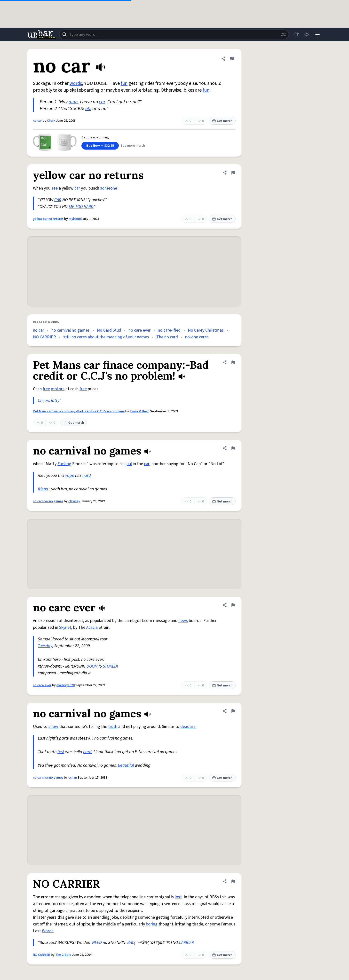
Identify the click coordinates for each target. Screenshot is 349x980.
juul (129, 464)
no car (37, 121)
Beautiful (126, 765)
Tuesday (45, 646)
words (76, 83)
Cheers (44, 401)
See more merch (133, 146)
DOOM (92, 666)
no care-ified (169, 330)
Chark (51, 121)
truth (113, 727)
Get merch (222, 121)
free (46, 389)
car (102, 102)
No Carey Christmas (206, 330)
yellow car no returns (48, 219)
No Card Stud (109, 330)
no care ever (139, 330)
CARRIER (186, 943)
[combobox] (174, 34)
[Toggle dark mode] (307, 34)
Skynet (65, 627)
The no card (167, 337)
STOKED (110, 666)
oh (88, 109)
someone (109, 188)
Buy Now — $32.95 (100, 146)
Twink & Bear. (139, 411)
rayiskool (75, 219)
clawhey (74, 501)
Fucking (64, 464)
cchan (73, 778)
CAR (58, 200)
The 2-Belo (63, 955)
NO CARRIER (44, 337)
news (183, 621)
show (53, 727)
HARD (89, 207)
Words (48, 931)
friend (43, 489)
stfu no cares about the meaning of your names (106, 337)
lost (178, 897)
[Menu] (317, 34)
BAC (131, 943)
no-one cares (197, 337)
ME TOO (76, 207)
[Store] (296, 34)
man (73, 102)
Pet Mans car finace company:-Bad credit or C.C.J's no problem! (79, 411)
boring (152, 924)
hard (87, 475)
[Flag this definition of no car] (232, 59)
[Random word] (283, 34)
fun (124, 83)
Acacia (92, 627)
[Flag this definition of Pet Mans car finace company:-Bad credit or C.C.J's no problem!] (233, 362)
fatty (55, 401)
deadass (188, 727)
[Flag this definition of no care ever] (233, 605)
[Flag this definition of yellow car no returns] (233, 173)
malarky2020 (66, 685)
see (55, 188)
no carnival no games (71, 330)
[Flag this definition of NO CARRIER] (233, 881)
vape (70, 475)
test (61, 752)
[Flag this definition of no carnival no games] (233, 448)
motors (58, 389)
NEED (97, 943)
